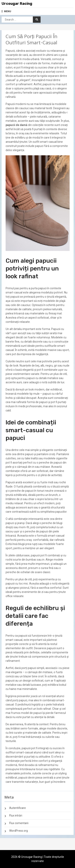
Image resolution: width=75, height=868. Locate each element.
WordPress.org (18, 831)
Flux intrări (16, 815)
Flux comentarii (19, 823)
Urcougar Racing (17, 4)
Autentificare (17, 808)
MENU (6, 11)
